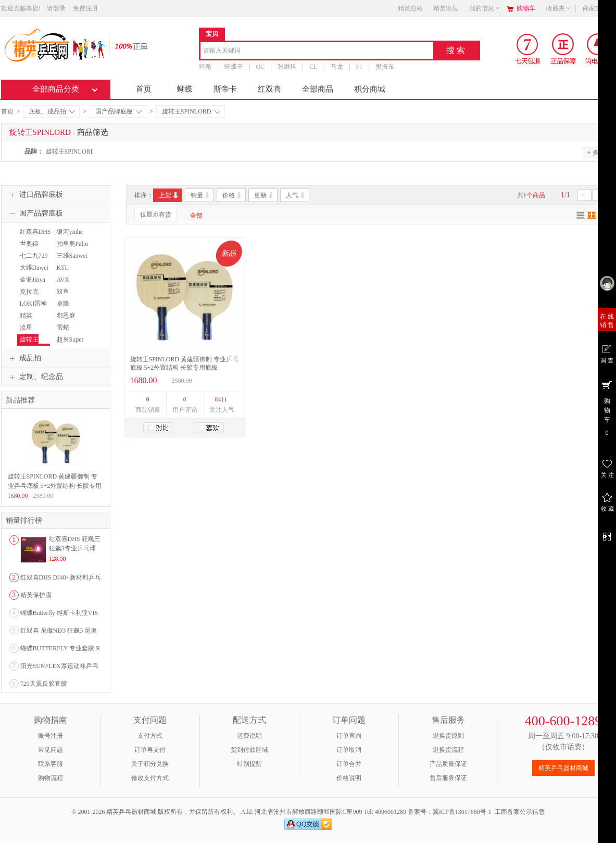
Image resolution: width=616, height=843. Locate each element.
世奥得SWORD (28, 248)
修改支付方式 (150, 778)
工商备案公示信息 (520, 812)
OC (261, 67)
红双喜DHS (35, 232)
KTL (63, 268)
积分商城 (370, 89)
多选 (596, 152)
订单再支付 (150, 750)
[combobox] (317, 51)
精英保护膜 (36, 595)
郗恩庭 (66, 316)
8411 (221, 399)
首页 (144, 89)
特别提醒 (249, 764)
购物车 (526, 8)
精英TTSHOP (29, 320)
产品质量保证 (448, 764)
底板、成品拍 (52, 111)
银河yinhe (70, 232)
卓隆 (63, 304)
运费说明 (249, 736)
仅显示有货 (156, 215)
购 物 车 (607, 408)
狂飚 (205, 67)
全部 (196, 216)
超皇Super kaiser (69, 344)
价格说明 (349, 778)
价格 (232, 195)
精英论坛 (446, 8)
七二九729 (34, 256)
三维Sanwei (72, 256)
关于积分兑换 (150, 764)
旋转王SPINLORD (191, 111)
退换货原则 (448, 736)
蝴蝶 (185, 89)
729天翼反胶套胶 (44, 684)
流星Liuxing (27, 332)
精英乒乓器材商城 (563, 768)
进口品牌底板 (35, 195)
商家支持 (598, 8)
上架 (169, 195)
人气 (296, 195)
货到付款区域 (249, 750)
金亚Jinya (33, 280)
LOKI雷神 (34, 304)
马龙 (337, 67)
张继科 (287, 67)
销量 (201, 195)
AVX (63, 280)
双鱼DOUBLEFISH (74, 296)
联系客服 (51, 764)
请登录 (56, 8)
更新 (264, 195)
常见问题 (51, 750)
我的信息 (485, 8)
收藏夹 (559, 8)
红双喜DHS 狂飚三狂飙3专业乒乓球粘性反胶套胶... (75, 548)
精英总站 (410, 8)
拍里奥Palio (73, 244)
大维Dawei (34, 268)
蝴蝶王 (234, 67)
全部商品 (318, 89)
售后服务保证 (448, 778)
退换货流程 (448, 750)
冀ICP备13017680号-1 (462, 812)
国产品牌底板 (118, 111)
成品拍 (24, 358)
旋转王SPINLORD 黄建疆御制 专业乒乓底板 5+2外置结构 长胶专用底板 (55, 486)
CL (313, 67)
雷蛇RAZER (64, 332)
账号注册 (51, 736)
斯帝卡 (225, 89)
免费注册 (85, 8)
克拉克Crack (28, 296)
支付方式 (150, 736)
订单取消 (349, 750)
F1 (360, 67)
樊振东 (385, 67)
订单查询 (349, 736)
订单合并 (349, 764)
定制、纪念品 (35, 377)
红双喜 (269, 89)
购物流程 (51, 778)
